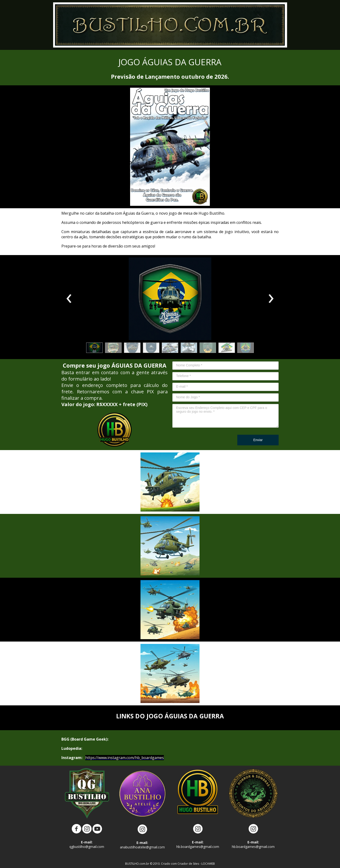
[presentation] (69, 299)
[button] (94, 348)
